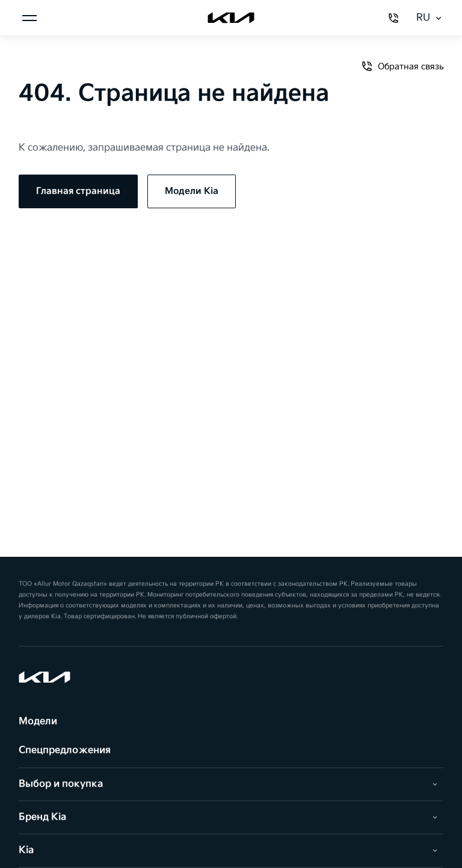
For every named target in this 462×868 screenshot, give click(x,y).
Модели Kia (192, 191)
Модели (38, 721)
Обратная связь (402, 66)
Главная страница (78, 191)
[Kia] (231, 18)
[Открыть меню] (29, 18)
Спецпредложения (65, 750)
